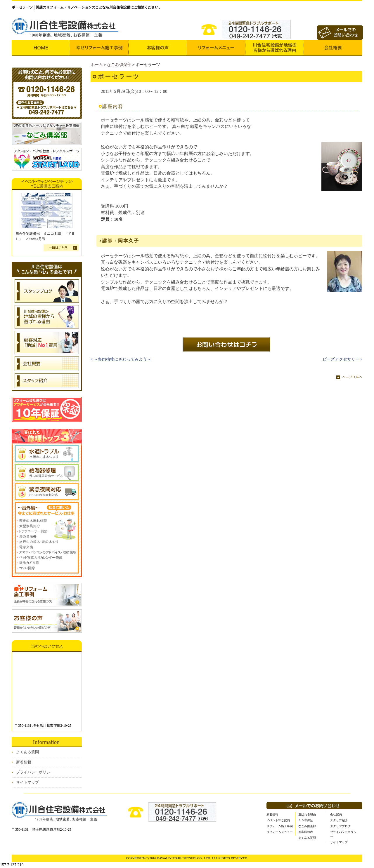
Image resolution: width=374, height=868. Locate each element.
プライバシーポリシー (35, 772)
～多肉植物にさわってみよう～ (122, 359)
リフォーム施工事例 (280, 826)
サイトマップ (27, 782)
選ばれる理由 (307, 814)
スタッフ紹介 (339, 820)
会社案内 (336, 814)
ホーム (97, 65)
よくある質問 (27, 752)
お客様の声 (306, 832)
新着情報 (24, 762)
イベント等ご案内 (278, 820)
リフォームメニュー (280, 832)
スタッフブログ (340, 826)
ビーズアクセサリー (341, 359)
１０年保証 (306, 820)
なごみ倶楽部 (119, 65)
